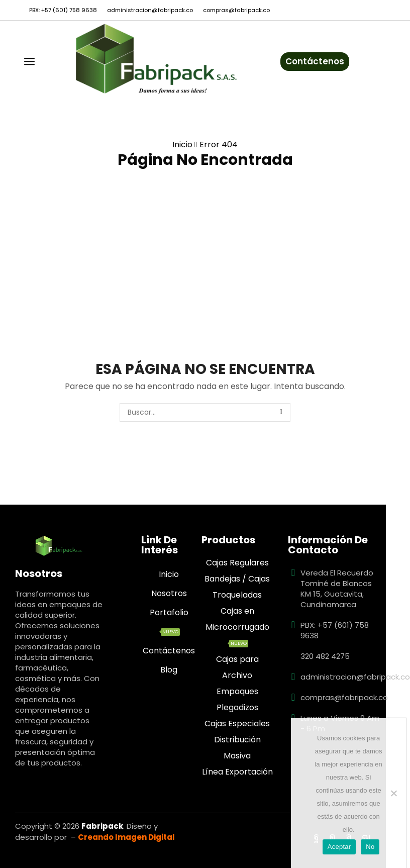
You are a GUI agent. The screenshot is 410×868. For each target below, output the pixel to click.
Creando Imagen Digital (126, 837)
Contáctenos (315, 61)
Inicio (182, 144)
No (370, 847)
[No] (393, 793)
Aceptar (339, 847)
